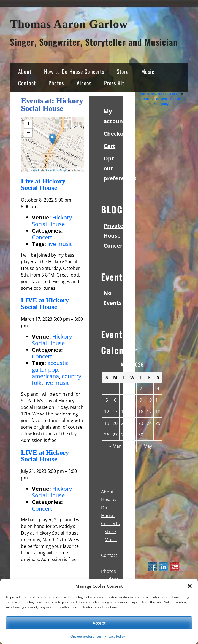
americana (45, 376)
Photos (56, 83)
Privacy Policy (115, 636)
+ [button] (29, 125)
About (25, 71)
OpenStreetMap (55, 170)
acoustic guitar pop (50, 366)
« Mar (115, 446)
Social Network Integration (159, 94)
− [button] (29, 133)
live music (60, 244)
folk (37, 383)
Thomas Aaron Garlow (69, 24)
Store (123, 71)
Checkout (116, 134)
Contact (27, 83)
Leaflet (34, 170)
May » (149, 446)
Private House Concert (114, 236)
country (71, 376)
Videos (84, 83)
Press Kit (114, 83)
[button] (190, 586)
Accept (99, 623)
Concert (42, 237)
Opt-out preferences (86, 636)
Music (148, 71)
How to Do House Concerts (74, 71)
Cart (109, 146)
